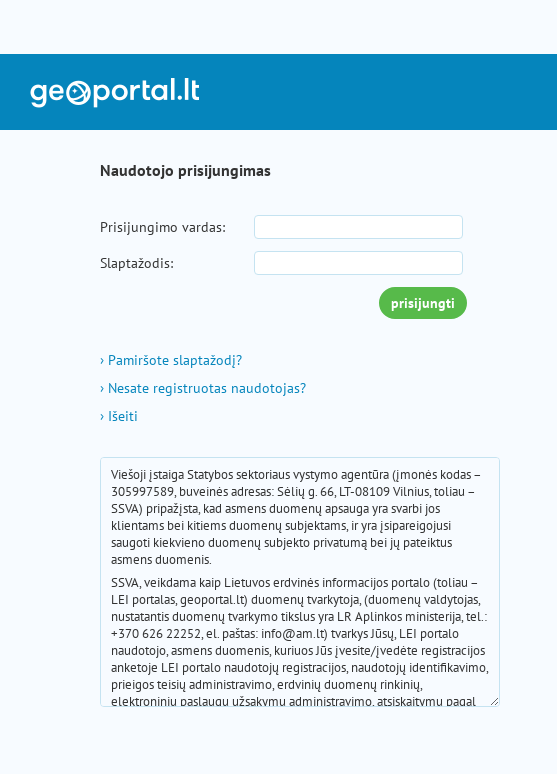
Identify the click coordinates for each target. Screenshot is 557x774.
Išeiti (119, 416)
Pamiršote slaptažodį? (171, 360)
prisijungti (423, 303)
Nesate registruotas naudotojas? (203, 388)
